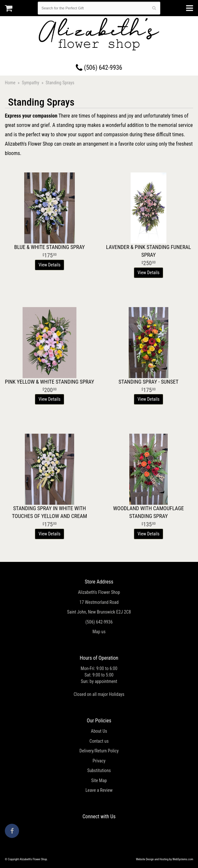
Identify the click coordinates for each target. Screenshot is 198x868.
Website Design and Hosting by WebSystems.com (165, 859)
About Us (99, 731)
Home (10, 83)
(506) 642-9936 (99, 68)
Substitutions (99, 770)
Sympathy (31, 83)
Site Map (99, 780)
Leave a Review (99, 790)
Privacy (99, 761)
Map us (99, 632)
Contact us (99, 741)
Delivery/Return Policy (99, 751)
